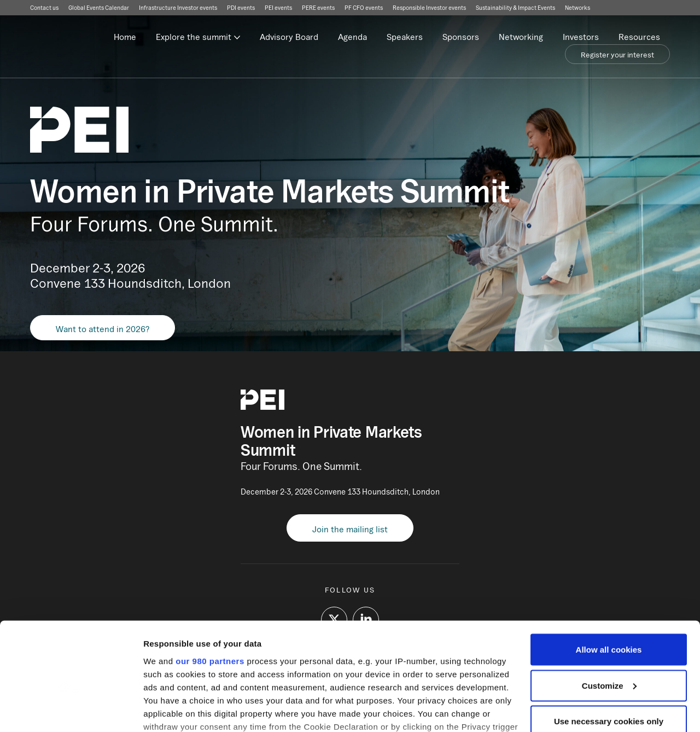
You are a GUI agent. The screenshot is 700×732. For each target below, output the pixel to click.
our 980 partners (210, 589)
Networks (577, 8)
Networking (521, 37)
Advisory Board (289, 37)
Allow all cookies (609, 579)
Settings (160, 710)
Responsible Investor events (429, 8)
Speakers (405, 37)
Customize (609, 615)
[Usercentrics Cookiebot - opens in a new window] (71, 711)
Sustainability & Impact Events (515, 8)
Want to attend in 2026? (103, 329)
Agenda (352, 37)
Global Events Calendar (99, 8)
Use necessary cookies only (609, 650)
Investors (581, 37)
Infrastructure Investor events (178, 8)
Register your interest (617, 55)
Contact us (44, 8)
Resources (639, 37)
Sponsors (461, 37)
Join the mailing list (350, 529)
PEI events (278, 8)
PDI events (241, 8)
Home (125, 37)
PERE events (318, 8)
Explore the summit (194, 37)
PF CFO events (364, 8)
